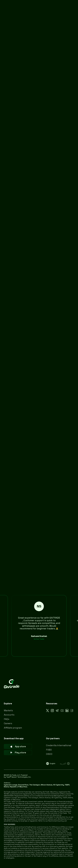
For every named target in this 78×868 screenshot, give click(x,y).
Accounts (9, 715)
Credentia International (59, 745)
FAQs (7, 719)
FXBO (49, 750)
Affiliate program (13, 728)
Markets (8, 710)
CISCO (49, 754)
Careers (8, 723)
